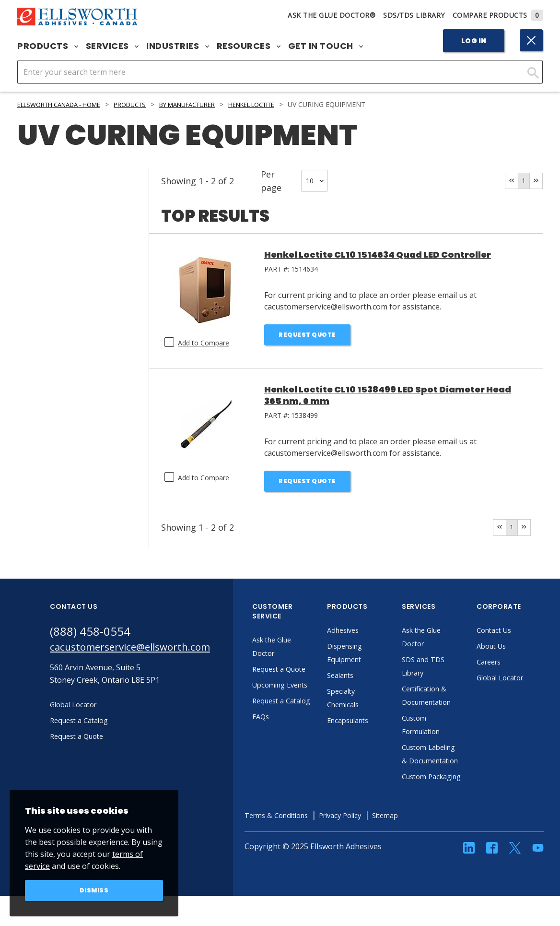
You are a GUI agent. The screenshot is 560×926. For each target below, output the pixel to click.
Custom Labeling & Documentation (454, 764)
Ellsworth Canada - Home (66, 104)
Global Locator (527, 681)
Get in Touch (326, 46)
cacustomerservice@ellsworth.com (142, 652)
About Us (518, 649)
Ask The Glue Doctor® (332, 15)
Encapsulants (375, 724)
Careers (515, 665)
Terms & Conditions (305, 845)
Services (112, 46)
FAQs (286, 760)
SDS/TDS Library (414, 15)
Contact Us (521, 633)
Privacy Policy (375, 845)
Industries (178, 46)
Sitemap (425, 845)
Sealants (367, 678)
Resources (249, 46)
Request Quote (308, 336)
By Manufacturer (211, 104)
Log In (474, 41)
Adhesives (369, 633)
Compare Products (498, 15)
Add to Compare (204, 343)
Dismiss (94, 890)
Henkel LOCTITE (285, 104)
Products (48, 46)
